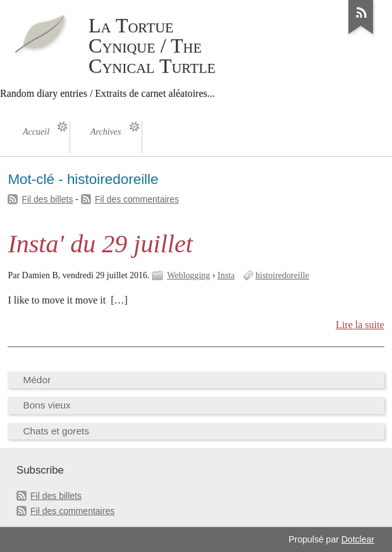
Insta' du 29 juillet (100, 244)
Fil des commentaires (137, 199)
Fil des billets (47, 199)
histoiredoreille (282, 275)
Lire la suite (360, 325)
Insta (226, 275)
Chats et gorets (56, 431)
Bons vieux (46, 405)
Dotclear (358, 539)
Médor (37, 380)
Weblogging (188, 275)
